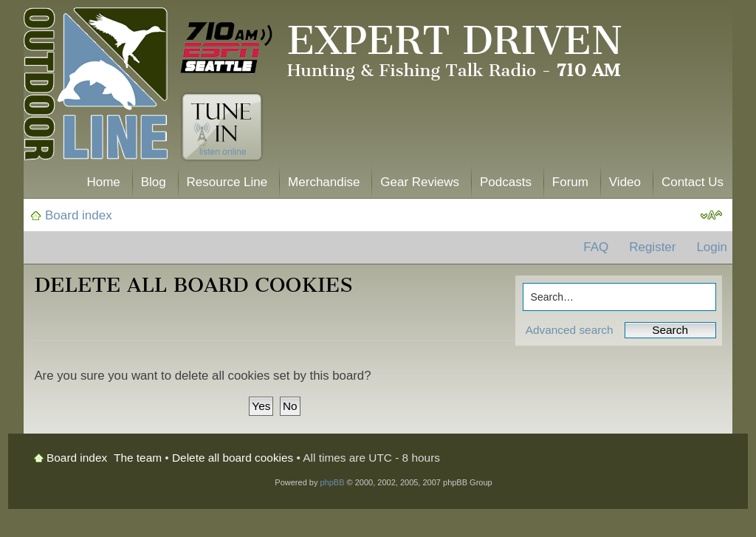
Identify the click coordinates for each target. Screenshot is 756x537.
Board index (79, 215)
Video (625, 182)
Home (103, 182)
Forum (570, 182)
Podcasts (506, 182)
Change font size (711, 216)
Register (652, 247)
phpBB (332, 482)
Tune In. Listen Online (222, 127)
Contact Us (693, 182)
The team (138, 458)
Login (712, 247)
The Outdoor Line (96, 87)
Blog (154, 182)
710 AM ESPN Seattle (227, 48)
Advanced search (570, 330)
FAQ (596, 247)
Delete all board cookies (233, 458)
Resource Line (227, 182)
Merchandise (324, 182)
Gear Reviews (420, 182)
